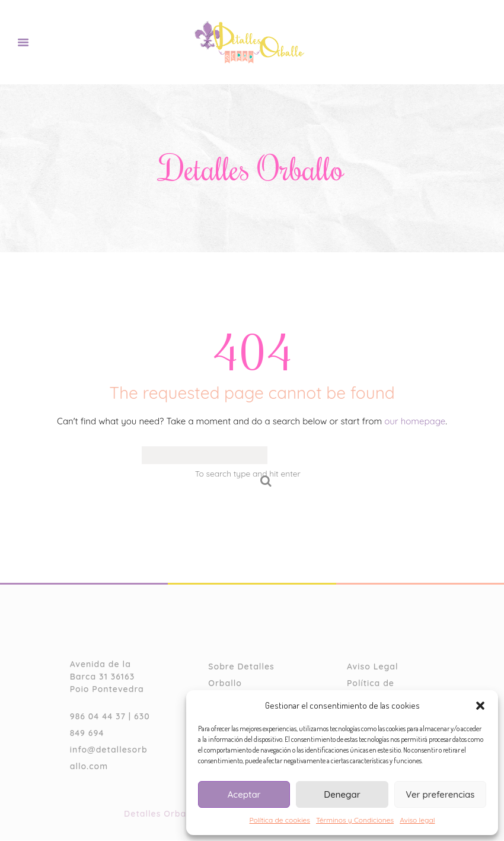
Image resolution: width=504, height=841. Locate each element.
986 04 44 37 (98, 717)
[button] (480, 706)
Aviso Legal (373, 667)
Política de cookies (280, 820)
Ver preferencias (440, 794)
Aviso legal (417, 820)
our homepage (415, 422)
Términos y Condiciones (355, 820)
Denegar (342, 794)
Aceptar (244, 794)
